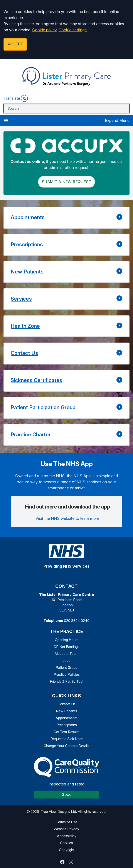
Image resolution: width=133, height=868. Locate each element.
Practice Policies (67, 674)
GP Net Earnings (66, 647)
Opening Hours (67, 640)
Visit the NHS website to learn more (67, 518)
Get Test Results (66, 732)
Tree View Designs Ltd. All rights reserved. (74, 812)
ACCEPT (15, 44)
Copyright (67, 850)
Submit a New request (66, 182)
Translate (16, 98)
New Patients (66, 711)
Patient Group (67, 668)
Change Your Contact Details (66, 746)
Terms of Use (67, 822)
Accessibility (67, 836)
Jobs (66, 661)
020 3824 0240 (77, 621)
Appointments (66, 718)
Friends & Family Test (67, 681)
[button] (66, 218)
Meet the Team (66, 654)
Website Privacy (66, 829)
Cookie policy (44, 30)
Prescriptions (67, 725)
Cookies (66, 843)
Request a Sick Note (67, 739)
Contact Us (67, 704)
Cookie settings (73, 30)
